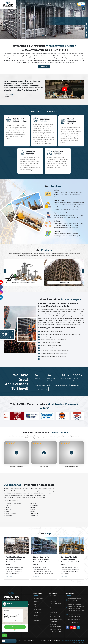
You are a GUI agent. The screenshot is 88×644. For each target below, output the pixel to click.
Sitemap (37, 615)
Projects (51, 4)
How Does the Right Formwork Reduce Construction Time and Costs (70, 560)
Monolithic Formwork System (56, 625)
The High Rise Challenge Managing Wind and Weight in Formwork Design (15, 560)
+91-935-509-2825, (74, 616)
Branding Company (78, 642)
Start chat (17, 627)
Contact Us (73, 4)
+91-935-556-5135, (74, 619)
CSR (55, 4)
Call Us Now (72, 385)
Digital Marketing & (78, 640)
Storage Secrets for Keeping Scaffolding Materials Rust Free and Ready (43, 560)
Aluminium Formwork (31, 4)
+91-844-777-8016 (74, 622)
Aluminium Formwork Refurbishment (55, 615)
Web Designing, (66, 640)
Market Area (38, 618)
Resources (66, 4)
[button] (83, 271)
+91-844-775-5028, (75, 614)
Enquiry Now (45, 388)
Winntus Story (39, 598)
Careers (60, 4)
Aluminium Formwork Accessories (54, 608)
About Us (20, 4)
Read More (44, 66)
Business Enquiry (9, 639)
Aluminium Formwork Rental (56, 602)
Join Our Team (39, 607)
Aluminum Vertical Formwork (56, 620)
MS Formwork (43, 4)
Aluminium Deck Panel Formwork (55, 630)
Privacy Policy (38, 620)
